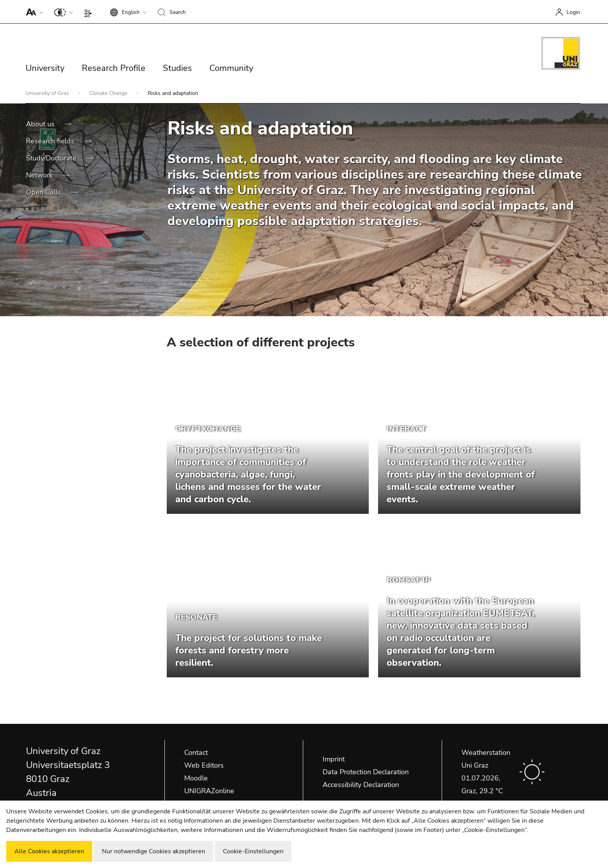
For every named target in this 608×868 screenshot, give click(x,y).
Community (231, 68)
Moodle (196, 778)
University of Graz (48, 93)
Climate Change (109, 93)
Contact (196, 753)
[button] (33, 12)
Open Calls (45, 192)
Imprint (334, 759)
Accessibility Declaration (361, 785)
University (45, 68)
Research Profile (114, 68)
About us (41, 124)
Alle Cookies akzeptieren (49, 851)
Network (40, 175)
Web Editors (204, 765)
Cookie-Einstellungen (253, 851)
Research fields (51, 141)
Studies (177, 68)
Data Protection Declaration (366, 772)
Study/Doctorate (52, 158)
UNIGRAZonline (209, 791)
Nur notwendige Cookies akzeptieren (154, 851)
